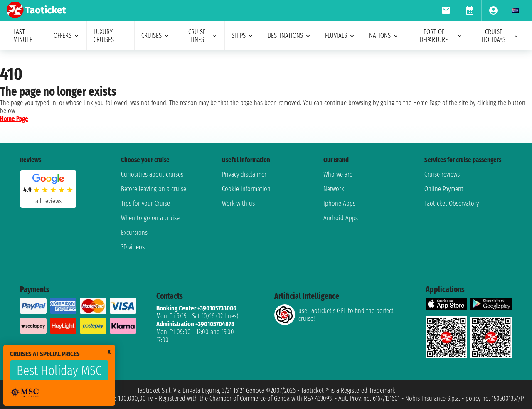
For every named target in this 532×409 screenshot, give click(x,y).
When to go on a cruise (150, 218)
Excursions (134, 233)
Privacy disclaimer (244, 174)
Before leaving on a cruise (154, 189)
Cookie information (246, 189)
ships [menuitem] (243, 36)
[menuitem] (446, 10)
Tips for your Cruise (145, 203)
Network (334, 189)
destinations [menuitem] (289, 36)
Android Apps (341, 218)
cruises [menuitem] (156, 36)
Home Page (14, 119)
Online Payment (444, 189)
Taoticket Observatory (452, 203)
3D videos (133, 247)
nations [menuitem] (384, 36)
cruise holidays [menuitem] (500, 36)
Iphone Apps (339, 203)
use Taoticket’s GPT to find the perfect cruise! (334, 315)
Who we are (338, 174)
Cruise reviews (442, 174)
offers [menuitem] (67, 36)
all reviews (48, 201)
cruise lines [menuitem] (203, 36)
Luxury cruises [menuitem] (104, 36)
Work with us (238, 203)
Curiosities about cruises (152, 174)
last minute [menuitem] (23, 36)
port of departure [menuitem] (441, 36)
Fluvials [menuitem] (340, 36)
